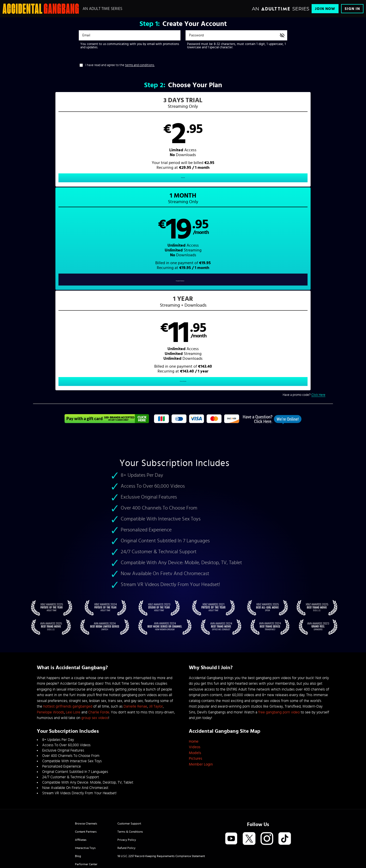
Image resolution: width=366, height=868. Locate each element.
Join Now (325, 9)
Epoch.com (100, 826)
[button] (108, 144)
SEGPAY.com (231, 826)
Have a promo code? (304, 201)
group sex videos (95, 659)
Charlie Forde (99, 653)
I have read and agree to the (120, 65)
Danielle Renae (135, 648)
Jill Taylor (156, 648)
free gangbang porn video (279, 653)
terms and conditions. (140, 65)
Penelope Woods (50, 653)
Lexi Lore (73, 653)
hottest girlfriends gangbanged (68, 648)
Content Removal (183, 829)
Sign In (352, 9)
